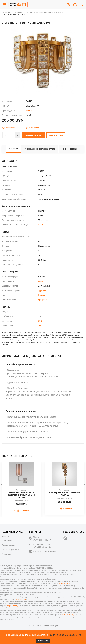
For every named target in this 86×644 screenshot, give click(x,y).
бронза (41, 281)
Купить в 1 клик (56, 135)
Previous (2, 484)
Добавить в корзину (33, 135)
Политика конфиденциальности (65, 635)
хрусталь (42, 291)
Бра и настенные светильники (37, 12)
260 (40, 321)
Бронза (41, 295)
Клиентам (6, 554)
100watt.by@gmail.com (45, 551)
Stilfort (29, 111)
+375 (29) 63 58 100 (42, 544)
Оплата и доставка (10, 550)
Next (84, 484)
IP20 (41, 225)
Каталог (12, 12)
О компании (7, 541)
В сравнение (33, 128)
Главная (5, 12)
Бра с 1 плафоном (55, 12)
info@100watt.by (64, 584)
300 (40, 326)
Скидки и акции (9, 545)
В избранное (9, 128)
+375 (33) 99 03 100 (42, 547)
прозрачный (44, 300)
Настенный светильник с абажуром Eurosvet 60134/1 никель (22, 495)
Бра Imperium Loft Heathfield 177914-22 (64, 494)
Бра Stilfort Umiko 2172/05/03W (14, 15)
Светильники (21, 12)
